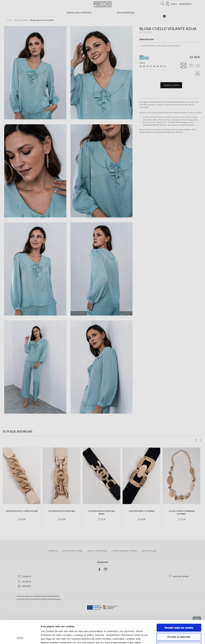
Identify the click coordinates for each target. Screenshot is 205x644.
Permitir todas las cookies (179, 606)
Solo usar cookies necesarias (179, 624)
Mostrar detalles (168, 638)
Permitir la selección (179, 615)
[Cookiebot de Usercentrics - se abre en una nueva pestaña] (20, 638)
